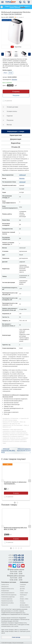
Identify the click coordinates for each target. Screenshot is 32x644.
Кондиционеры (5, 591)
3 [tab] (16, 548)
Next (29, 481)
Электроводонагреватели (8, 593)
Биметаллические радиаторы (9, 595)
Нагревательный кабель (8, 603)
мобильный (22, 175)
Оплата (22, 591)
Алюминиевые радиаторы (8, 597)
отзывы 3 (19, 17)
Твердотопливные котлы (8, 589)
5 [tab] (21, 548)
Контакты (22, 586)
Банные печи (5, 605)
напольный (22, 182)
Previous (3, 481)
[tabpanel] (16, 482)
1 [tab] (15, 503)
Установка (23, 603)
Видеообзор (16, 47)
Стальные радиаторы (7, 599)
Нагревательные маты (7, 601)
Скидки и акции (24, 593)
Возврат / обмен (24, 599)
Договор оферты (24, 605)
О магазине (23, 584)
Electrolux (14, 80)
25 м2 (5, 73)
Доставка (22, 589)
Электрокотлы (5, 586)
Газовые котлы (5, 584)
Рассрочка (16, 95)
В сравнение (8, 101)
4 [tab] (19, 548)
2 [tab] (17, 503)
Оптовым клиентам (25, 607)
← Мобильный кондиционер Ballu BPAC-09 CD (8, 451)
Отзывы (22, 601)
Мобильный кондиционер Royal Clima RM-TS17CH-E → (24, 450)
